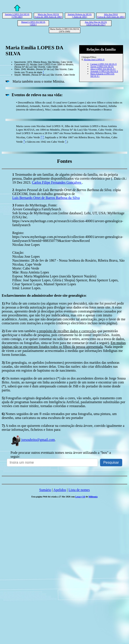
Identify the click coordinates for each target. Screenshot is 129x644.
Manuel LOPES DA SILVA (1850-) (33, 23)
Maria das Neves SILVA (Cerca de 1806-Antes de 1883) (48, 16)
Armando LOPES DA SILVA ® (104, 71)
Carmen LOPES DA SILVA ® (104, 64)
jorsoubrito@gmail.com (33, 440)
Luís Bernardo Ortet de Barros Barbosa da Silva (46, 198)
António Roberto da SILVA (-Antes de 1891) (80, 16)
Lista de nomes (79, 490)
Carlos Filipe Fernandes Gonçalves (57, 182)
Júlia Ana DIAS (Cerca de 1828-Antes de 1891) (111, 16)
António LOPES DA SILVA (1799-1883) (17, 16)
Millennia (93, 497)
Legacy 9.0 (80, 497)
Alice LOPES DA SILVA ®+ (103, 69)
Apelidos (60, 490)
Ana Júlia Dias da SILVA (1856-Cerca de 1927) (96, 23)
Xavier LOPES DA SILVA (102, 67)
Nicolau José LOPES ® (94, 59)
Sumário (45, 490)
